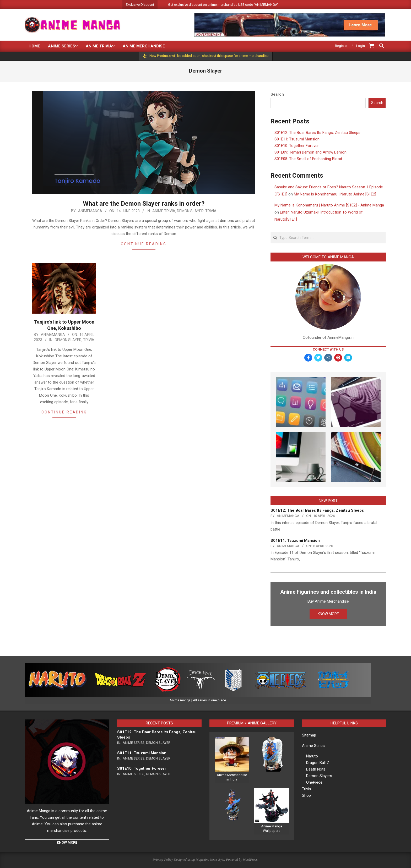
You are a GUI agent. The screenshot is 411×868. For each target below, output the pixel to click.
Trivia (211, 211)
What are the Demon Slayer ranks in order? (144, 204)
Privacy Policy (163, 859)
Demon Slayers (319, 776)
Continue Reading (144, 244)
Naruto (312, 756)
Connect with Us (328, 349)
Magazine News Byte (210, 859)
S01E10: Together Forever (297, 146)
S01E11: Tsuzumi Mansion (297, 139)
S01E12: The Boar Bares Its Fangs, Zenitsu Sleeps (317, 133)
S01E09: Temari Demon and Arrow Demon (310, 152)
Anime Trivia (164, 211)
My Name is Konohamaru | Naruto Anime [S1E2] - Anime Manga (329, 205)
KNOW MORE (328, 614)
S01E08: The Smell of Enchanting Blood (308, 159)
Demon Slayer (190, 211)
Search (277, 94)
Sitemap (309, 735)
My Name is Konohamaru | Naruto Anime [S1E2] (335, 194)
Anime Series (134, 743)
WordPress (250, 859)
